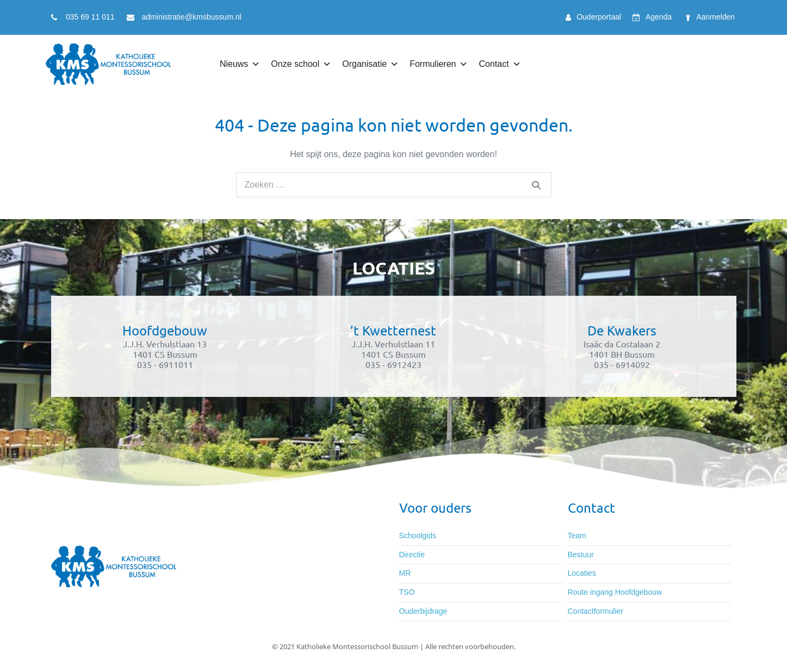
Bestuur (581, 555)
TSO (407, 592)
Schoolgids (418, 536)
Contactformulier (596, 611)
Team (577, 536)
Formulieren (433, 64)
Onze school (295, 64)
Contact (494, 64)
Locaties (582, 573)
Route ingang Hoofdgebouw (615, 592)
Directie (412, 555)
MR (405, 573)
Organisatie (364, 64)
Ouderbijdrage (423, 611)
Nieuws (234, 64)
